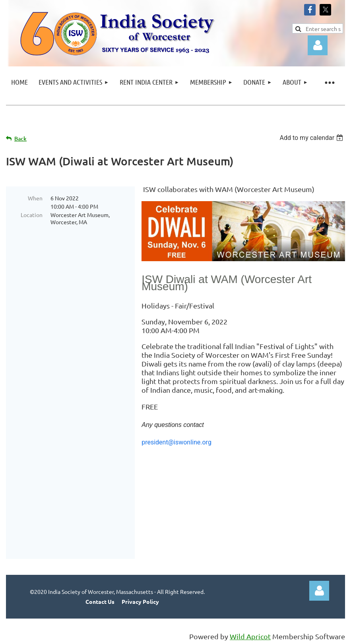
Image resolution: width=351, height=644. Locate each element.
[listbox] (312, 138)
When (35, 198)
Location (32, 215)
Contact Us (100, 601)
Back (20, 139)
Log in (318, 45)
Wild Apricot (250, 636)
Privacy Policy (140, 601)
